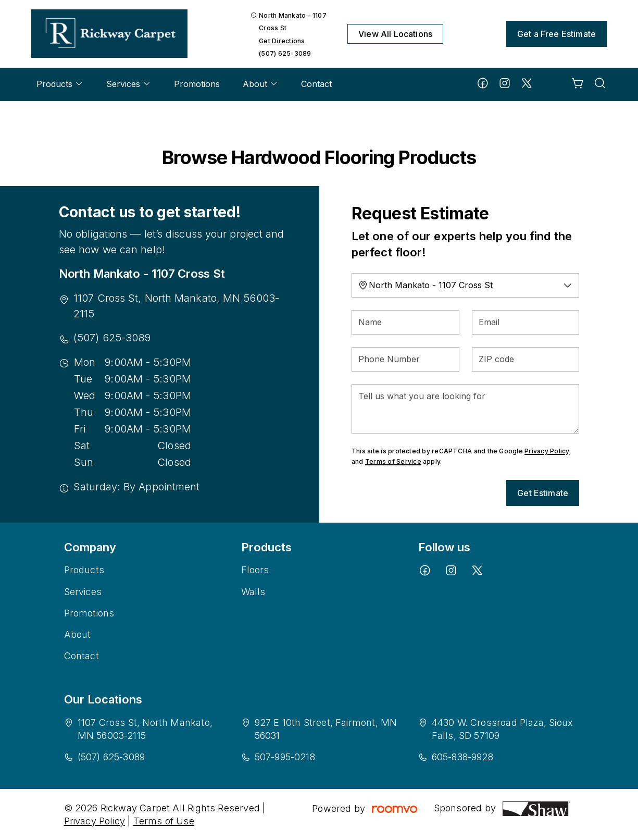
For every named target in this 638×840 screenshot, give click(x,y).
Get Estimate (543, 493)
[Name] (405, 322)
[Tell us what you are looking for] (465, 409)
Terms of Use (164, 821)
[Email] (526, 322)
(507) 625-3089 (285, 53)
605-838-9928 (462, 757)
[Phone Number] (405, 359)
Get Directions (282, 41)
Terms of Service (393, 461)
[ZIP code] (526, 359)
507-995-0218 (285, 757)
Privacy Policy (547, 451)
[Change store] (465, 285)
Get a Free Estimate (556, 34)
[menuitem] (60, 84)
